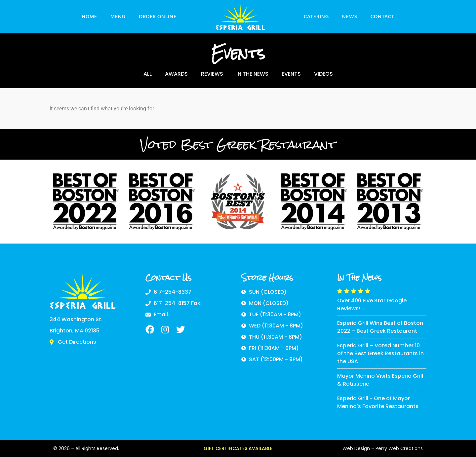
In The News (252, 74)
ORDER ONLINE (158, 16)
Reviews (212, 74)
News (350, 16)
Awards (176, 74)
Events (291, 74)
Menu (118, 16)
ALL (148, 74)
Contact (382, 16)
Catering (316, 16)
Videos (323, 74)
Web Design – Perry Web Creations (383, 448)
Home (89, 16)
